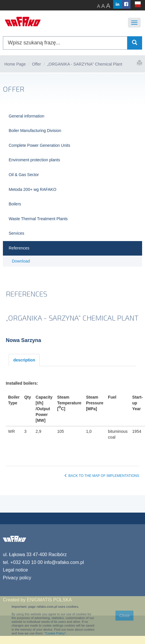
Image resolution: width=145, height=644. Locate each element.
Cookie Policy (55, 633)
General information (26, 116)
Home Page (15, 64)
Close (124, 616)
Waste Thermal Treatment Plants (38, 219)
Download (21, 261)
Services (16, 233)
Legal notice (15, 570)
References (19, 248)
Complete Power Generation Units (39, 145)
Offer (37, 64)
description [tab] (24, 360)
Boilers (15, 204)
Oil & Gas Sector (24, 175)
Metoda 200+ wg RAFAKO (33, 189)
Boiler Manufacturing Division (35, 131)
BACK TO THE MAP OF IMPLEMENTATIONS (102, 476)
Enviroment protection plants (34, 160)
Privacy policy (17, 578)
